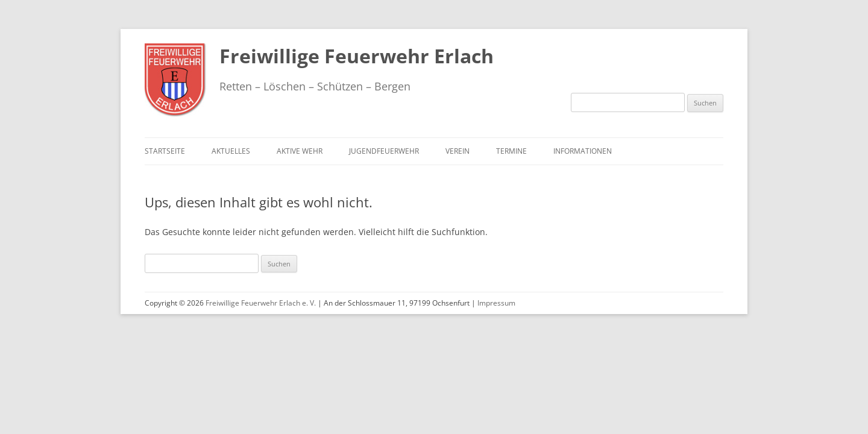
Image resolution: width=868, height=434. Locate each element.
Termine (511, 151)
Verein (458, 151)
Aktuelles (231, 151)
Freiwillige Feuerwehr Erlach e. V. (261, 303)
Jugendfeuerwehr (384, 151)
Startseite (165, 151)
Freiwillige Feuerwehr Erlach (357, 56)
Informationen (583, 151)
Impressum (496, 303)
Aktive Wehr (300, 151)
